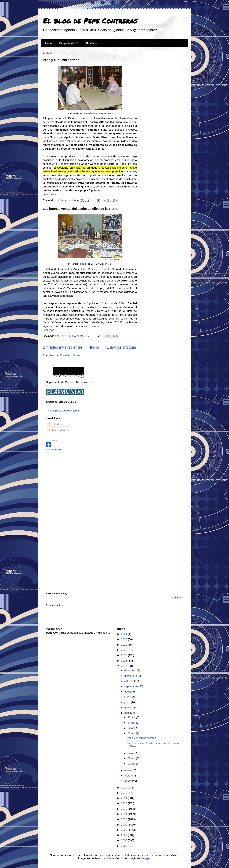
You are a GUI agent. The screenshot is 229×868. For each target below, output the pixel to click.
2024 (125, 634)
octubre (129, 681)
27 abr (132, 718)
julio (127, 697)
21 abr (132, 733)
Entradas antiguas (122, 347)
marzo (128, 770)
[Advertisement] (66, 476)
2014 (125, 798)
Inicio (48, 43)
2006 (125, 840)
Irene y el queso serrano (61, 60)
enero (128, 781)
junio (128, 702)
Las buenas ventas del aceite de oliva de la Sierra (80, 209)
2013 (125, 803)
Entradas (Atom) (70, 356)
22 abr (132, 728)
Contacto (91, 43)
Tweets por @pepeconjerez (63, 411)
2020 (125, 650)
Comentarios (57, 430)
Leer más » (50, 194)
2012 (125, 809)
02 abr (132, 764)
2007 (125, 835)
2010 (125, 819)
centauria (108, 858)
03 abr (132, 758)
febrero (129, 776)
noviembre (131, 676)
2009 (125, 825)
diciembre (131, 671)
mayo (128, 708)
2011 (125, 814)
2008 (125, 830)
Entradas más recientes (63, 347)
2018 (125, 661)
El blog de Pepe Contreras (90, 21)
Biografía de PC (69, 43)
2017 (125, 666)
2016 (125, 788)
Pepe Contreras (52, 440)
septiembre (131, 686)
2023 (125, 639)
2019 (125, 655)
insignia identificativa (54, 449)
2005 (125, 846)
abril (127, 713)
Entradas (55, 424)
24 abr (132, 723)
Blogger (145, 858)
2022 (125, 645)
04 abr (132, 753)
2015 (125, 793)
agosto (129, 692)
